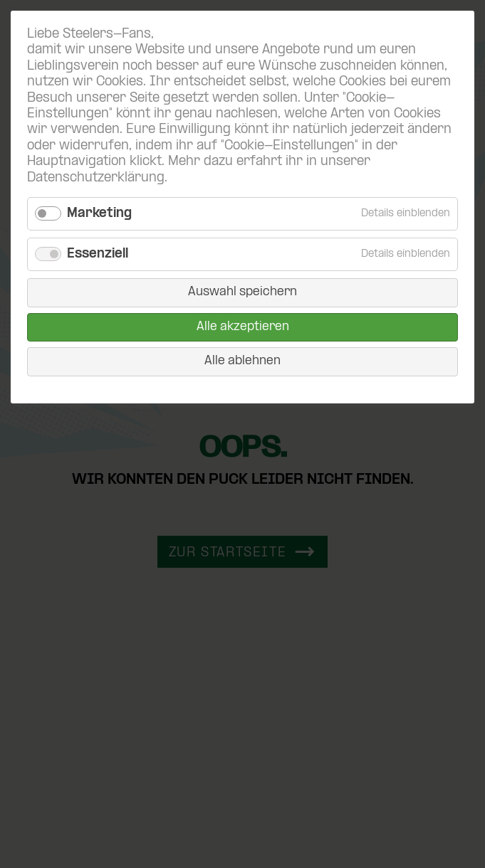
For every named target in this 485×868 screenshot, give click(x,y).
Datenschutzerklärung (96, 178)
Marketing (99, 214)
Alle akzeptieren (243, 327)
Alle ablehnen (242, 361)
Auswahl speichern (242, 292)
